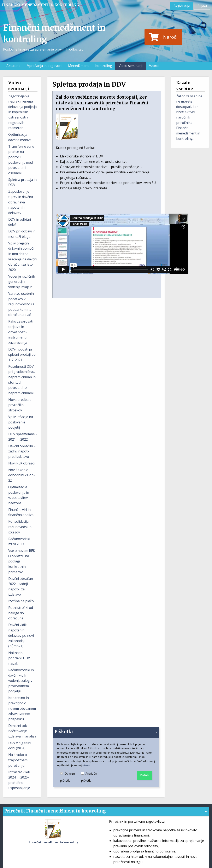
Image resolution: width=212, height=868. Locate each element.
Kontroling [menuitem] (104, 66)
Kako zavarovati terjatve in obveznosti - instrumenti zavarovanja (21, 332)
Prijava (202, 5)
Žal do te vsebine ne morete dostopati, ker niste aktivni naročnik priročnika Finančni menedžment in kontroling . (189, 117)
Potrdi (144, 775)
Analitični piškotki (92, 777)
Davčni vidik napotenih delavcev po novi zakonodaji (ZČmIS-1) (21, 635)
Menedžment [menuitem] (78, 66)
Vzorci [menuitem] (154, 66)
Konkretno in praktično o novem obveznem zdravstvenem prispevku (22, 708)
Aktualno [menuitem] (13, 66)
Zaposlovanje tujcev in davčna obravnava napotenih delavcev (21, 202)
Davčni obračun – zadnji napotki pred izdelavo (22, 451)
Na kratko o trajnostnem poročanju (18, 760)
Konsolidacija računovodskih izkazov (20, 527)
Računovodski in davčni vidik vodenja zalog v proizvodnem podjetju (21, 681)
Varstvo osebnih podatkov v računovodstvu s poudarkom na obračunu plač (21, 304)
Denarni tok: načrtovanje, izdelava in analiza (22, 731)
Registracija (182, 5)
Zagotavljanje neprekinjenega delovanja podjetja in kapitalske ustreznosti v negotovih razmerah (22, 112)
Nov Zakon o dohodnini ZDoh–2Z (22, 475)
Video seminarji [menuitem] (131, 66)
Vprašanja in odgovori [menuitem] (44, 66)
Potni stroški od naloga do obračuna (21, 613)
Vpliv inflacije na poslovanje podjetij (21, 422)
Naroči (163, 37)
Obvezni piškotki (71, 777)
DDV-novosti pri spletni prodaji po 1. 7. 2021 (22, 355)
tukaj (87, 765)
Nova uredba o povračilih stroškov (20, 405)
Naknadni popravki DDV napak (19, 658)
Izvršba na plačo (21, 601)
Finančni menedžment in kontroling (40, 5)
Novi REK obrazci (21, 463)
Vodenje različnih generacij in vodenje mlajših (22, 282)
